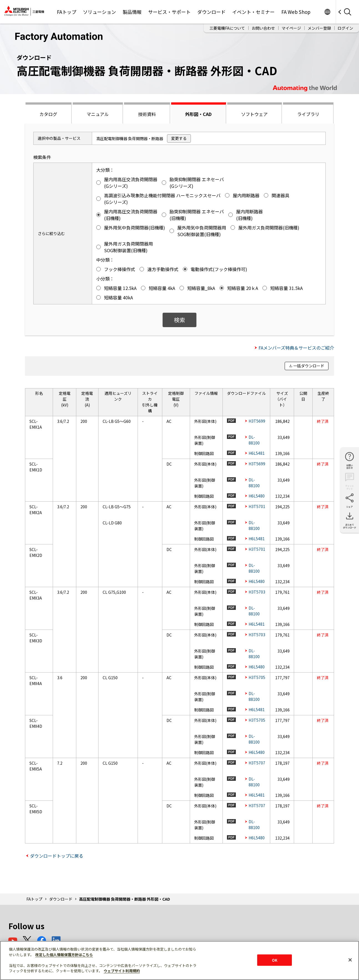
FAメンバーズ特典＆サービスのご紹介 (296, 348)
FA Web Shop (296, 12)
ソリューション (99, 12)
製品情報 (132, 12)
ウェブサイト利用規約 (122, 971)
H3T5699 (257, 421)
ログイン (345, 28)
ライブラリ (308, 114)
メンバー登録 (319, 28)
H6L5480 (257, 496)
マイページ (291, 28)
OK (275, 960)
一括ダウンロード (309, 366)
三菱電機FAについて (227, 28)
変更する (179, 138)
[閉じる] (350, 960)
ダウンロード (211, 12)
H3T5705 (257, 677)
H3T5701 (257, 506)
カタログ (48, 114)
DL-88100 (254, 440)
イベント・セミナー (253, 12)
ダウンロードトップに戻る (57, 856)
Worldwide (327, 12)
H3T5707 (257, 763)
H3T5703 (257, 592)
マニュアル (98, 114)
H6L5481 (257, 453)
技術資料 (147, 114)
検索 (179, 320)
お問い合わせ (263, 28)
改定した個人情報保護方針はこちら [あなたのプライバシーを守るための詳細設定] (64, 955)
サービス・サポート (169, 12)
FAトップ (67, 12)
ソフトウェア (254, 114)
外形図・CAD (198, 114)
